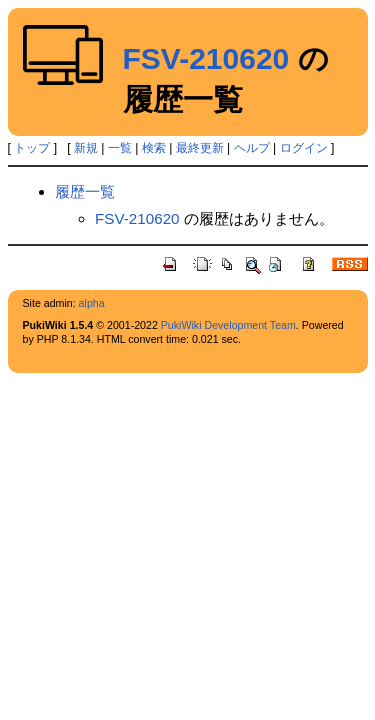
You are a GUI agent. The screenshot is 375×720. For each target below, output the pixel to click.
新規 (86, 148)
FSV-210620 (206, 58)
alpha (92, 303)
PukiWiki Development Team (228, 325)
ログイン (304, 148)
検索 (154, 148)
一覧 (120, 148)
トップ (32, 148)
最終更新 (200, 148)
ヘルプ (252, 148)
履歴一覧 (85, 191)
